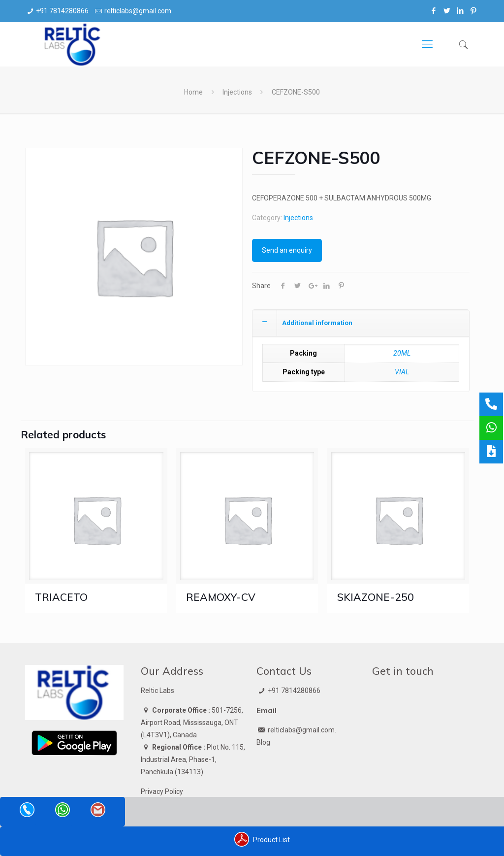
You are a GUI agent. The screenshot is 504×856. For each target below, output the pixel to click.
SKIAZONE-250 (376, 597)
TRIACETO (61, 597)
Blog (263, 742)
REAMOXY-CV (221, 597)
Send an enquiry (287, 250)
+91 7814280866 (62, 11)
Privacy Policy (162, 791)
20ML (402, 353)
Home (193, 92)
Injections (237, 92)
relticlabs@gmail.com (138, 11)
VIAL (402, 372)
